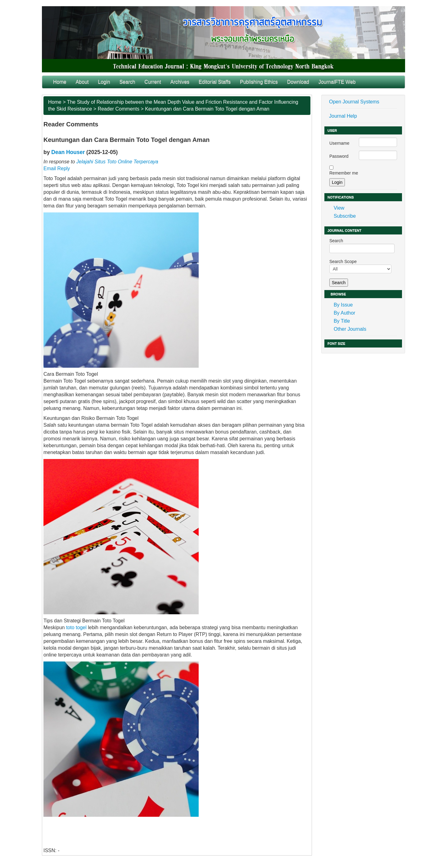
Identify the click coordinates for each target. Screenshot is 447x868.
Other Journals (350, 329)
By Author (344, 313)
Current (153, 82)
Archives (180, 82)
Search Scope (360, 266)
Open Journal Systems (354, 102)
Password (339, 156)
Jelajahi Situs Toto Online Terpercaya (117, 162)
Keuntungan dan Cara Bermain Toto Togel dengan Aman (207, 109)
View (339, 208)
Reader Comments (119, 109)
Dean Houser (68, 152)
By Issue (343, 305)
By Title (342, 321)
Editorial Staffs (215, 82)
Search (127, 82)
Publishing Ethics (259, 82)
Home (60, 82)
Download (298, 82)
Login (104, 82)
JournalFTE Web (337, 82)
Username (339, 143)
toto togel (77, 627)
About (82, 82)
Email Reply (57, 168)
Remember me (344, 173)
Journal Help (343, 116)
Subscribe (345, 216)
